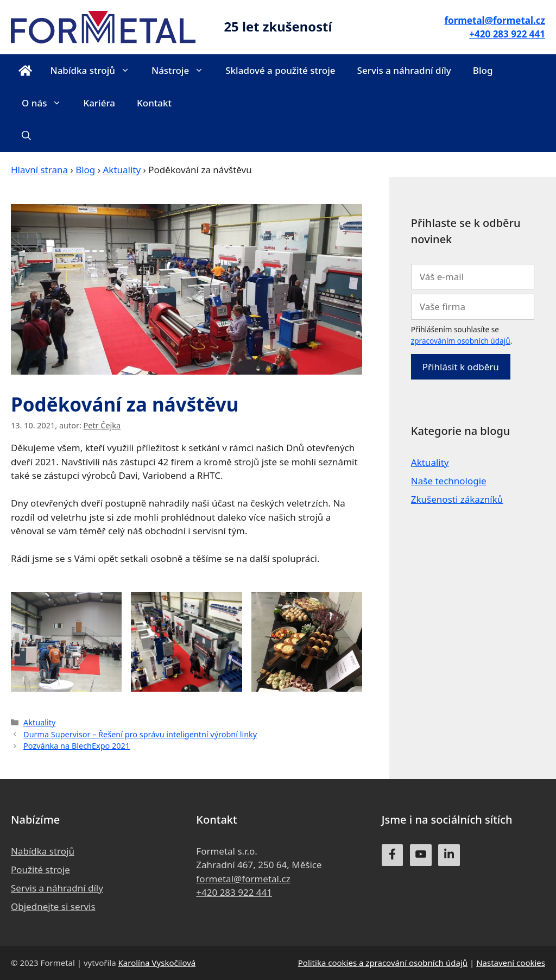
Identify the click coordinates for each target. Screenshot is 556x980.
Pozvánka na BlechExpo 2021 (77, 746)
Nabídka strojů (95, 71)
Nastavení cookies (511, 963)
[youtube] (421, 855)
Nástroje (183, 71)
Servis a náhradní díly (404, 70)
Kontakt (154, 103)
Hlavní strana (39, 170)
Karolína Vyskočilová (157, 963)
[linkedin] (449, 855)
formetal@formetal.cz (243, 879)
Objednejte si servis (53, 906)
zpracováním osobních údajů (461, 341)
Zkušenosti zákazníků (457, 499)
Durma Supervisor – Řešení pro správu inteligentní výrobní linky (140, 734)
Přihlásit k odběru (461, 367)
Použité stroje (40, 870)
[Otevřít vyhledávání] (26, 136)
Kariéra (99, 103)
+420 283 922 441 (234, 892)
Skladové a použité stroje (280, 70)
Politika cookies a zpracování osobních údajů (383, 963)
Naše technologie (449, 481)
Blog (483, 70)
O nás (47, 103)
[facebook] (393, 855)
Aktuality (122, 170)
